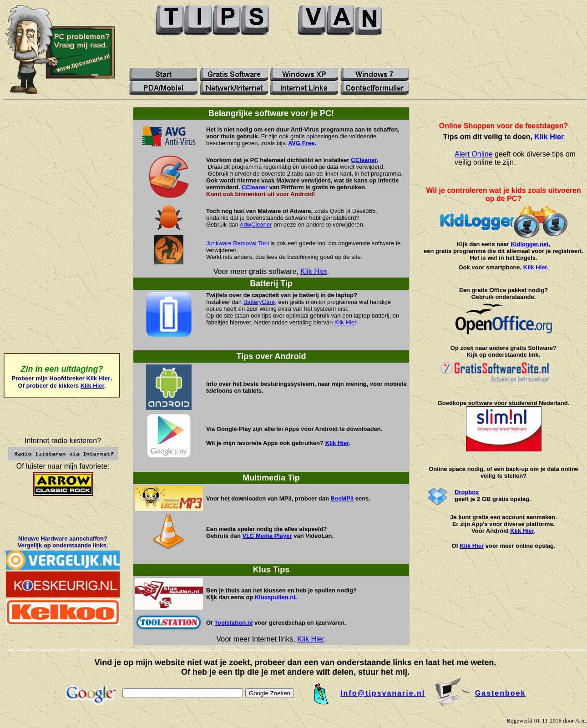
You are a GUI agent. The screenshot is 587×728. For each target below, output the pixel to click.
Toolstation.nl (233, 623)
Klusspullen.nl (275, 597)
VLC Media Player (267, 536)
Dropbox (467, 492)
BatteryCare (259, 302)
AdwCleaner (256, 225)
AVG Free (301, 143)
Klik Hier (98, 378)
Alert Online (474, 154)
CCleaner (364, 160)
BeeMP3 (342, 498)
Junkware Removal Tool (238, 243)
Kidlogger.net (529, 244)
